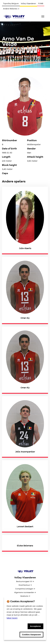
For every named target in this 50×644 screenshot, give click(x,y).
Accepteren (35, 626)
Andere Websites (11, 9)
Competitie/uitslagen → (25, 589)
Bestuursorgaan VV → (25, 582)
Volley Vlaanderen (28, 4)
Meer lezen (12, 618)
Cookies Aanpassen (31, 635)
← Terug (6, 49)
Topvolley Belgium (11, 4)
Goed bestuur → (25, 585)
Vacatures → (25, 596)
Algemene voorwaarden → (25, 593)
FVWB (41, 4)
